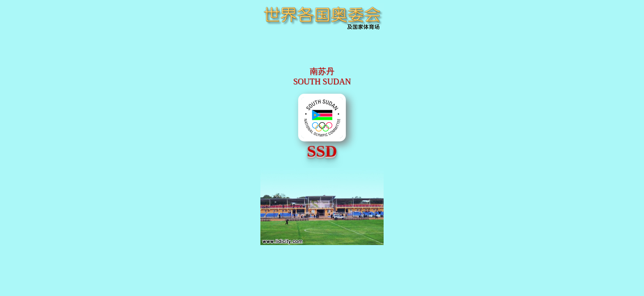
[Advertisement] (322, 55)
